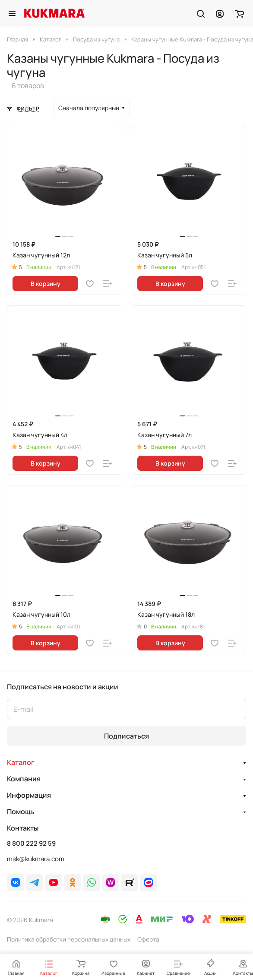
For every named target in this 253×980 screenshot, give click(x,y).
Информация (29, 795)
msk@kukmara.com (36, 859)
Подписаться (126, 736)
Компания (24, 779)
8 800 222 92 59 (31, 844)
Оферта (148, 939)
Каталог (21, 762)
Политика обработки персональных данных (69, 939)
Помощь (21, 812)
